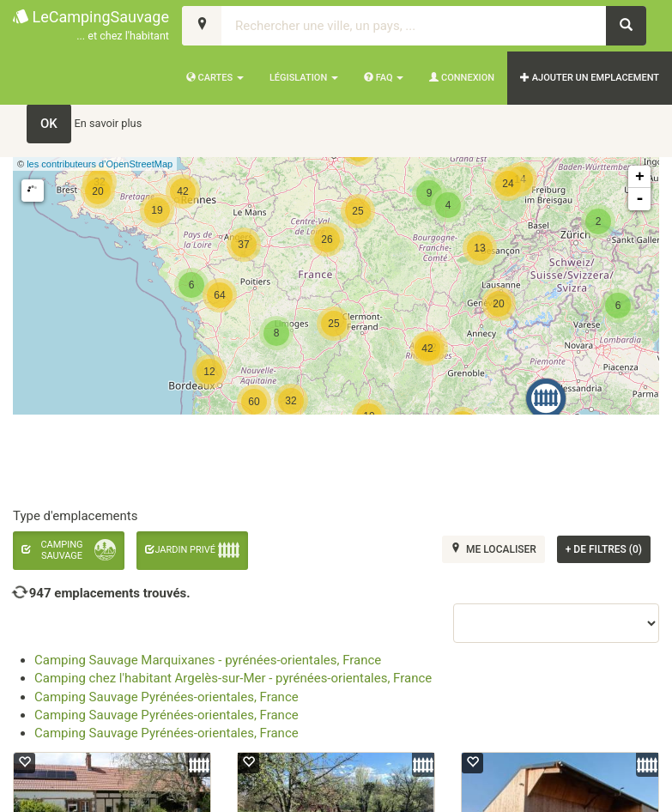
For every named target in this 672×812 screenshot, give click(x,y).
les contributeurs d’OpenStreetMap (100, 164)
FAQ (384, 78)
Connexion (462, 78)
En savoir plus (109, 123)
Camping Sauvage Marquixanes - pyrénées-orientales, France (208, 660)
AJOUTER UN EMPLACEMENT (590, 78)
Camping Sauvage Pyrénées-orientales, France (166, 697)
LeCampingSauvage (91, 26)
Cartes (215, 78)
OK (49, 124)
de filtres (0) (604, 549)
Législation (304, 78)
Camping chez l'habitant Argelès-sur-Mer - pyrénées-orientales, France (233, 678)
